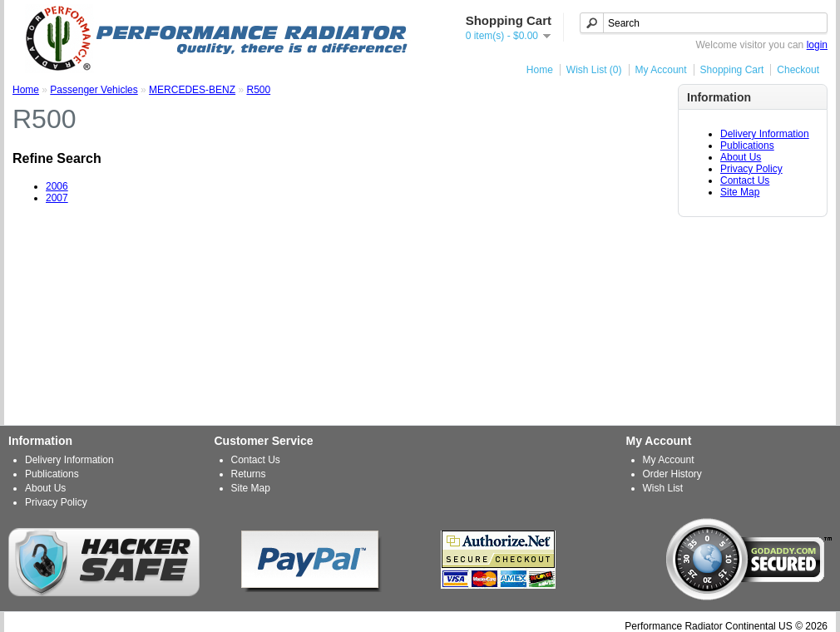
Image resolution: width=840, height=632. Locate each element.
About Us (741, 157)
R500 (258, 90)
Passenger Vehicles (94, 90)
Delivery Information (765, 134)
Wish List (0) (594, 70)
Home (540, 70)
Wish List (663, 488)
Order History (672, 474)
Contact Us (745, 180)
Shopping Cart (732, 70)
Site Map (740, 192)
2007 (57, 198)
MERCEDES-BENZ (192, 90)
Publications (747, 146)
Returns (249, 474)
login (817, 45)
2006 (57, 186)
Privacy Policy (751, 169)
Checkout (798, 70)
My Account (661, 70)
